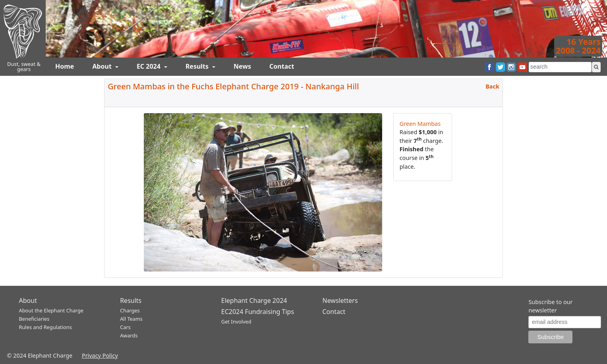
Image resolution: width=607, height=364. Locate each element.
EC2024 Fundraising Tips (258, 312)
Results (198, 66)
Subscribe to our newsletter (550, 306)
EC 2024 (149, 66)
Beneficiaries (34, 319)
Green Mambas (420, 124)
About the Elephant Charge (51, 310)
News (242, 66)
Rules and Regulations (45, 327)
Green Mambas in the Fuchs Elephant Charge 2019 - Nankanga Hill (233, 86)
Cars (125, 327)
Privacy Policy (100, 355)
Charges (130, 310)
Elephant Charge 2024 (254, 300)
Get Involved (236, 322)
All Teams (131, 319)
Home (65, 66)
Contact (282, 66)
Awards (129, 335)
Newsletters (340, 300)
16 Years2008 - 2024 (578, 46)
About (103, 66)
